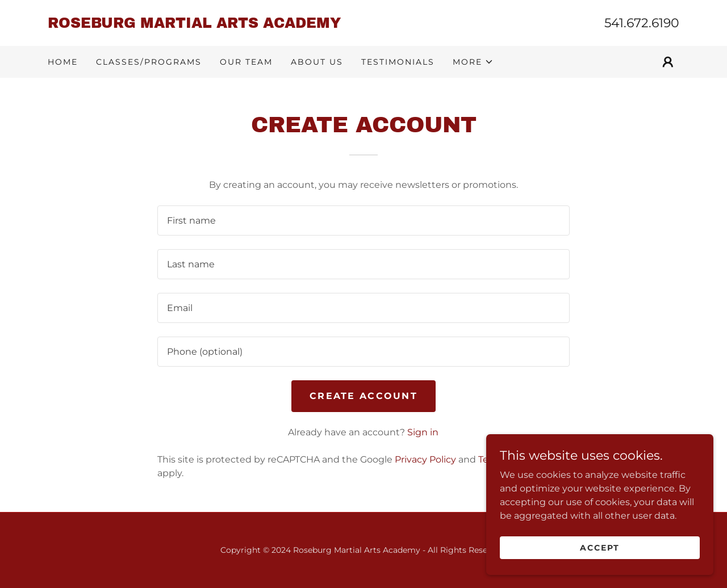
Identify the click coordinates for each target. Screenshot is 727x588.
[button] (473, 62)
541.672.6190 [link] (642, 23)
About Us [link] (317, 62)
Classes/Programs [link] (149, 62)
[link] (206, 25)
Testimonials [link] (398, 62)
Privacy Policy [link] (425, 459)
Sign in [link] (423, 432)
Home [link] (63, 62)
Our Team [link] (246, 62)
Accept (600, 547)
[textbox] (363, 220)
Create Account (363, 396)
